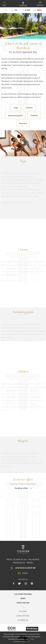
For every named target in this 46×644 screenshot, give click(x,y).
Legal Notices (23, 616)
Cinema (29, 111)
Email (38, 10)
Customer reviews (23, 594)
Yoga (16, 111)
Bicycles (23, 126)
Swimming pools (15, 118)
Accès (26, 10)
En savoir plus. (20, 641)
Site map (23, 611)
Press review (23, 603)
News (23, 598)
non (32, 639)
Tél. (15, 10)
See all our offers (23, 488)
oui (27, 639)
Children (34, 118)
